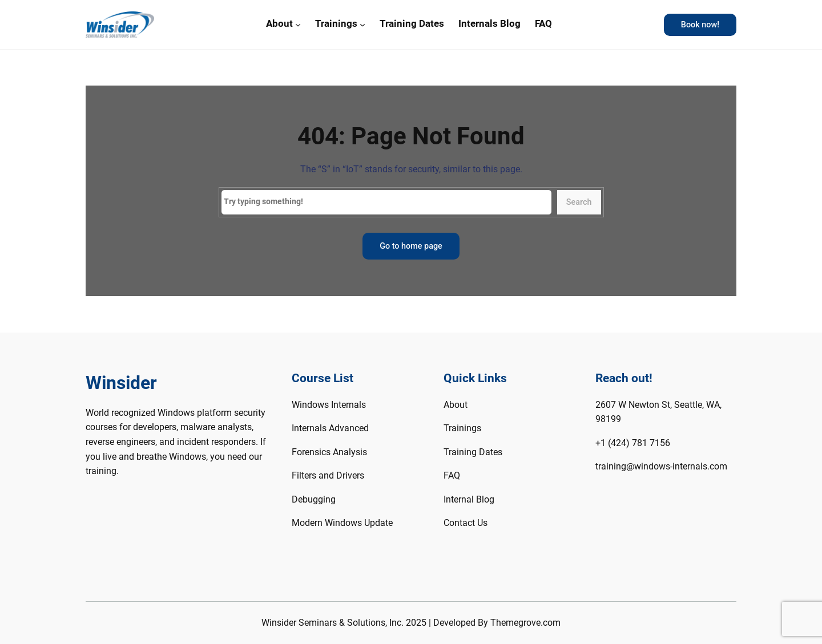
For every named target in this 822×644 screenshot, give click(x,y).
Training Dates (473, 452)
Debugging (314, 499)
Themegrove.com (525, 623)
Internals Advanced (330, 428)
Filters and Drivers (328, 475)
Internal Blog (469, 499)
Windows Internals (329, 405)
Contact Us (466, 523)
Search (579, 202)
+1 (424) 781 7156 (633, 443)
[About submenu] (298, 25)
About (279, 23)
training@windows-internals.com (661, 466)
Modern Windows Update (342, 523)
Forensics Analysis (329, 452)
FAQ (452, 475)
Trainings (336, 23)
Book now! (700, 25)
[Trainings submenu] (362, 25)
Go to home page (411, 246)
